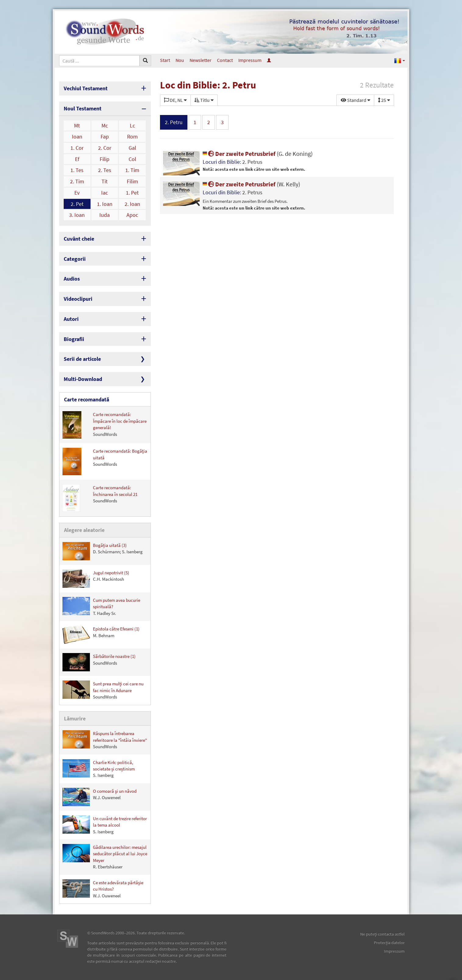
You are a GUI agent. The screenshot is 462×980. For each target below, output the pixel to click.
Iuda (105, 215)
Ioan (77, 136)
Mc (105, 126)
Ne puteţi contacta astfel (382, 934)
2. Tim (77, 181)
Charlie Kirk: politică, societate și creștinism (99, 769)
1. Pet (132, 193)
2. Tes (105, 170)
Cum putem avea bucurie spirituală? (101, 607)
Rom (132, 136)
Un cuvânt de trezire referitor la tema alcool (105, 825)
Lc (132, 126)
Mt (77, 126)
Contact (225, 60)
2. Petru (174, 122)
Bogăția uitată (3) (103, 551)
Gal (132, 148)
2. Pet (77, 204)
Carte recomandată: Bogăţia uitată (105, 461)
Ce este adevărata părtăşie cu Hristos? (103, 889)
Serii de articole (82, 359)
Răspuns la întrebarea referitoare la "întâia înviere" (105, 740)
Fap (105, 136)
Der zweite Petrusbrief (258, 154)
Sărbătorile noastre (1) (99, 662)
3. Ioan (77, 215)
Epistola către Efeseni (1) (101, 635)
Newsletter (201, 60)
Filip (105, 159)
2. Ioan (132, 204)
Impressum (250, 60)
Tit (105, 181)
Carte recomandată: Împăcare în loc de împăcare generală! (105, 425)
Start (165, 60)
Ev (77, 193)
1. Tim (132, 170)
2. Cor (105, 148)
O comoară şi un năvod (100, 797)
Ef (77, 159)
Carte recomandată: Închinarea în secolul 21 (100, 498)
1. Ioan (105, 204)
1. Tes (77, 170)
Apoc (132, 215)
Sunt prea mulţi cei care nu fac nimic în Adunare (103, 690)
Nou (180, 60)
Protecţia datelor (389, 942)
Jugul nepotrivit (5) (96, 579)
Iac (105, 193)
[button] (400, 60)
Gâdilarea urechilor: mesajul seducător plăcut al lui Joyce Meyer (105, 857)
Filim (132, 181)
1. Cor (77, 148)
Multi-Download (83, 379)
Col (132, 159)
